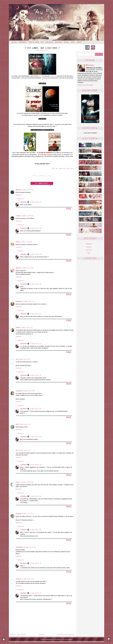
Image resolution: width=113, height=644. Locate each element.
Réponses (21, 199)
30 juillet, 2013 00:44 (27, 482)
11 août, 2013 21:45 (35, 530)
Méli (17, 424)
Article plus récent (18, 635)
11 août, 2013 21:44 (35, 496)
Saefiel (18, 328)
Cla (17, 450)
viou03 (18, 242)
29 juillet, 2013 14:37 (24, 359)
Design (66, 42)
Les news (89, 250)
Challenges (49, 42)
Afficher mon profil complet (85, 85)
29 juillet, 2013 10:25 (28, 268)
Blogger (70, 639)
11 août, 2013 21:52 (35, 593)
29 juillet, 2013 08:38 (27, 216)
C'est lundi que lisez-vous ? (65, 168)
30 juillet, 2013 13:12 (30, 547)
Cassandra (19, 391)
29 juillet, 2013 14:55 (29, 391)
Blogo (73, 42)
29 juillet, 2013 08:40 (26, 242)
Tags (89, 253)
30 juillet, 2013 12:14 (27, 514)
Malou (40, 76)
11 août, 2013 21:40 (35, 228)
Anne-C (18, 482)
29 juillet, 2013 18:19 (24, 450)
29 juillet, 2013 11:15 (29, 301)
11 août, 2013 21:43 (35, 465)
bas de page (4, 640)
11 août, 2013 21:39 (35, 202)
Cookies (18, 216)
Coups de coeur (34, 42)
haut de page (109, 640)
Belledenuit (19, 301)
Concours (89, 247)
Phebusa (18, 579)
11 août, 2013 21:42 (35, 375)
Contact (79, 42)
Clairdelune (24, 202)
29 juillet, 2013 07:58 (27, 190)
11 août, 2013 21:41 (35, 314)
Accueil (14, 42)
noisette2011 (19, 547)
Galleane (53, 76)
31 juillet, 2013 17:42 (27, 579)
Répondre (19, 195)
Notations (58, 42)
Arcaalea (18, 514)
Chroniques (23, 42)
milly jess (18, 268)
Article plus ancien (66, 635)
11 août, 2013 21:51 (35, 563)
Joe (17, 359)
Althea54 (18, 190)
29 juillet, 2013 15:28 (25, 424)
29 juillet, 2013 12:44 (26, 328)
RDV (42, 42)
